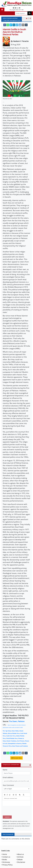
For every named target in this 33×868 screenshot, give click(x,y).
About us (21, 846)
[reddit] (20, 25)
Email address (8, 777)
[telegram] (17, 25)
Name (5, 770)
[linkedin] (14, 25)
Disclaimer (21, 854)
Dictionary (6, 854)
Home (5, 846)
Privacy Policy (7, 857)
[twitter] (11, 25)
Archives (20, 849)
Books (5, 851)
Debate (20, 851)
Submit (7, 809)
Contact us (6, 849)
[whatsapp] (8, 25)
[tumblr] (26, 25)
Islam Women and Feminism (20, 746)
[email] (23, 25)
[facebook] (5, 25)
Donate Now (16, 758)
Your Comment (8, 785)
